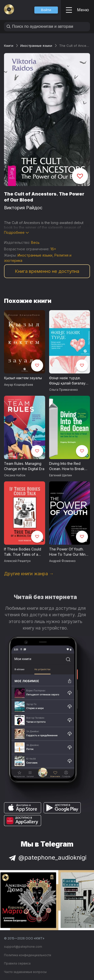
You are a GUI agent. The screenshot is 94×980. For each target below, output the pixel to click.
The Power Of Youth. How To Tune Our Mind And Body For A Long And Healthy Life (68, 552)
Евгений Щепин (61, 475)
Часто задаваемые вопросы (25, 972)
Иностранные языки (36, 46)
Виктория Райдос (23, 208)
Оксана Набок (15, 475)
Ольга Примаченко (64, 390)
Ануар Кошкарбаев (19, 385)
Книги (9, 46)
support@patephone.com (23, 947)
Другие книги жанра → (29, 574)
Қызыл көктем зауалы (23, 378)
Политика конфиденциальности (28, 955)
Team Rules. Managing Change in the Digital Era (24, 466)
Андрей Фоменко (62, 561)
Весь (35, 242)
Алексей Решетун (17, 561)
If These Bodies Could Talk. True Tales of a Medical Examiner (23, 552)
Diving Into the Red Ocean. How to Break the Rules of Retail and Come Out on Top (68, 466)
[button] (46, 10)
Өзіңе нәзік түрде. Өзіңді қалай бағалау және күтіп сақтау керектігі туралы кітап (68, 381)
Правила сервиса (17, 963)
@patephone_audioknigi (47, 857)
